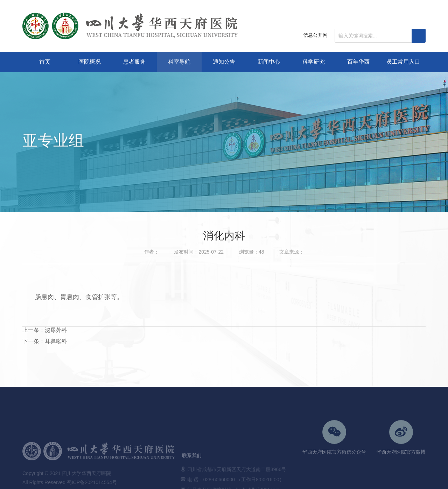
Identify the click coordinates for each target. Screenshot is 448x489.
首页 (45, 62)
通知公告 (224, 62)
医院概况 (90, 62)
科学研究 (314, 62)
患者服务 (134, 62)
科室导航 (179, 62)
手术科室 (377, 203)
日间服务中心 (407, 203)
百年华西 (358, 62)
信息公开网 (315, 35)
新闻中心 (269, 62)
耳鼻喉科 (56, 341)
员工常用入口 (403, 62)
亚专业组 (437, 203)
